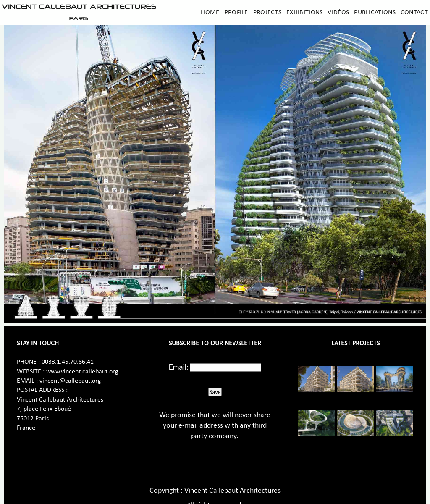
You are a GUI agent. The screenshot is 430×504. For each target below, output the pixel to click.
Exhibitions (304, 13)
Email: (179, 367)
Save (215, 392)
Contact (414, 13)
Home (210, 13)
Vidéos (338, 13)
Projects (267, 13)
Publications (375, 13)
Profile (236, 13)
